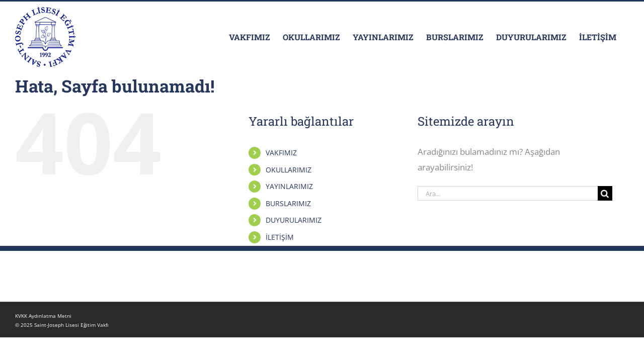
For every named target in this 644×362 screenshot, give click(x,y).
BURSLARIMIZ (288, 203)
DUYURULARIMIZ (294, 220)
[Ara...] (508, 193)
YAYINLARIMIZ (289, 186)
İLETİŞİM (280, 237)
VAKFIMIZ (281, 153)
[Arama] (605, 193)
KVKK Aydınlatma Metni (43, 316)
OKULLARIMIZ (289, 170)
